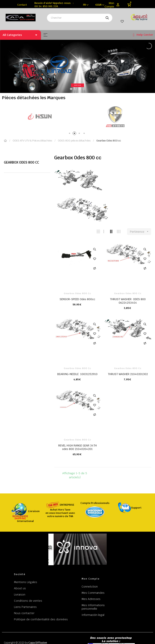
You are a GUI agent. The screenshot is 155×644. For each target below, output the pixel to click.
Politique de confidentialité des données (41, 619)
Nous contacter (24, 613)
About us (20, 588)
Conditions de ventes (28, 601)
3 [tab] (80, 134)
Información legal (93, 615)
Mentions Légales (26, 582)
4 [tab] (85, 134)
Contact (22, 5)
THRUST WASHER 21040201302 (128, 374)
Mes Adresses (91, 599)
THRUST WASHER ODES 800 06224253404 (128, 301)
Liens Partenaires (25, 607)
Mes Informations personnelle (93, 607)
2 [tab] (75, 134)
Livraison (20, 595)
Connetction (90, 587)
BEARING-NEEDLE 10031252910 (77, 374)
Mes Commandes (93, 593)
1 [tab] (70, 134)
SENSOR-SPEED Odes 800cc (77, 299)
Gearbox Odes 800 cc (21, 162)
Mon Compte (109, 5)
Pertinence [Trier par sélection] (141, 232)
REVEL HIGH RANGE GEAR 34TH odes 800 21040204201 (77, 447)
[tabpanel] (48, 117)
